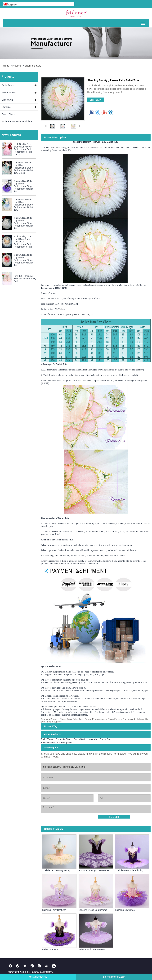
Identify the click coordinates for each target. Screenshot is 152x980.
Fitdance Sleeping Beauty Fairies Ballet (58, 870)
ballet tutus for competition (92, 949)
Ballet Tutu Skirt (50, 949)
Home (6, 66)
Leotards (6, 107)
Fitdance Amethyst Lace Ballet (94, 870)
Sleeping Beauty (33, 66)
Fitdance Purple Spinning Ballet (131, 870)
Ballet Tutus (8, 85)
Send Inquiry (96, 100)
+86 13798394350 (38, 977)
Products (17, 66)
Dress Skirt (7, 100)
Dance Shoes (9, 114)
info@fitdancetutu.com (114, 977)
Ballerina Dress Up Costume (93, 910)
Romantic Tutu (9, 93)
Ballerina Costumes (125, 910)
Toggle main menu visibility (144, 22)
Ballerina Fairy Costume (54, 910)
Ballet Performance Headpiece (17, 121)
